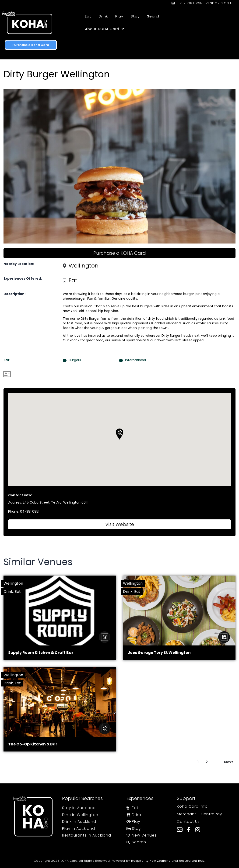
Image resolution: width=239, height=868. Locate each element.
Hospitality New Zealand (151, 861)
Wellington (84, 266)
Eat (73, 280)
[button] (119, 434)
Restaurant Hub (192, 861)
